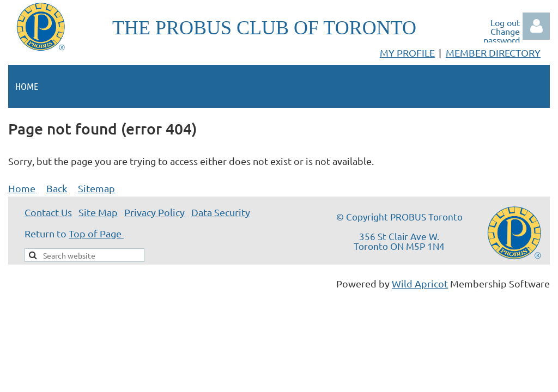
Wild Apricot (420, 283)
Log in (536, 26)
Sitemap (96, 188)
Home (22, 188)
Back (57, 188)
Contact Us (48, 212)
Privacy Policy (154, 212)
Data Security (221, 212)
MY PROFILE (407, 53)
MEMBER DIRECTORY (493, 53)
